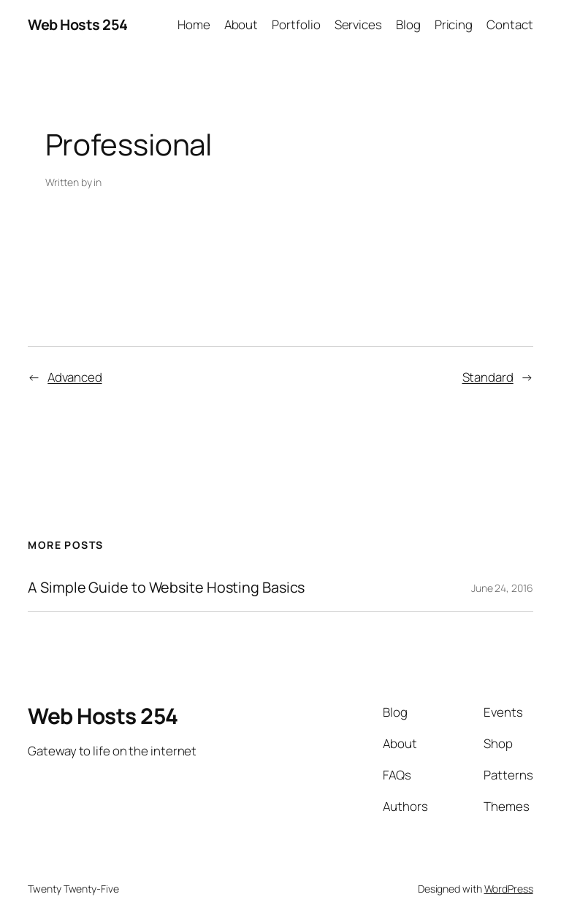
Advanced (75, 377)
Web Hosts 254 (78, 24)
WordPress (509, 889)
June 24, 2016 (502, 588)
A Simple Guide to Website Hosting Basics (166, 588)
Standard (488, 377)
